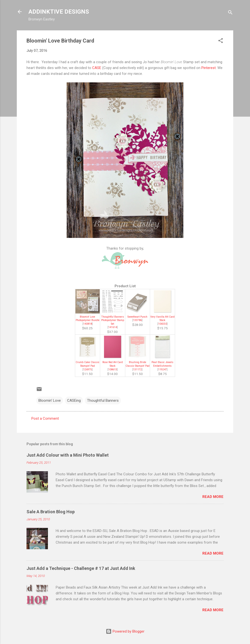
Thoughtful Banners (103, 400)
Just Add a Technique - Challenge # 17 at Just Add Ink (81, 568)
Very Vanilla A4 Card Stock (162, 319)
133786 (137, 320)
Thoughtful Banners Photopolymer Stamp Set (113, 320)
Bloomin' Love (50, 400)
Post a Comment (45, 418)
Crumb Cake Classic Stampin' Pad (88, 364)
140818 (88, 324)
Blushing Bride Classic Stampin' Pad (138, 364)
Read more (213, 497)
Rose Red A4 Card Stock (113, 364)
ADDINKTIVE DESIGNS (59, 12)
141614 (113, 327)
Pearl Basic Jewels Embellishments (162, 364)
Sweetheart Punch (137, 317)
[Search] (230, 13)
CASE (97, 68)
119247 (162, 370)
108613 (113, 370)
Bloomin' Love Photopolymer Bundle (88, 319)
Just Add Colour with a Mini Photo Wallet (68, 455)
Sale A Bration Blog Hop (51, 512)
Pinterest (209, 68)
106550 (162, 324)
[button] (221, 41)
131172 (137, 370)
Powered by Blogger (125, 631)
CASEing (74, 400)
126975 (88, 370)
